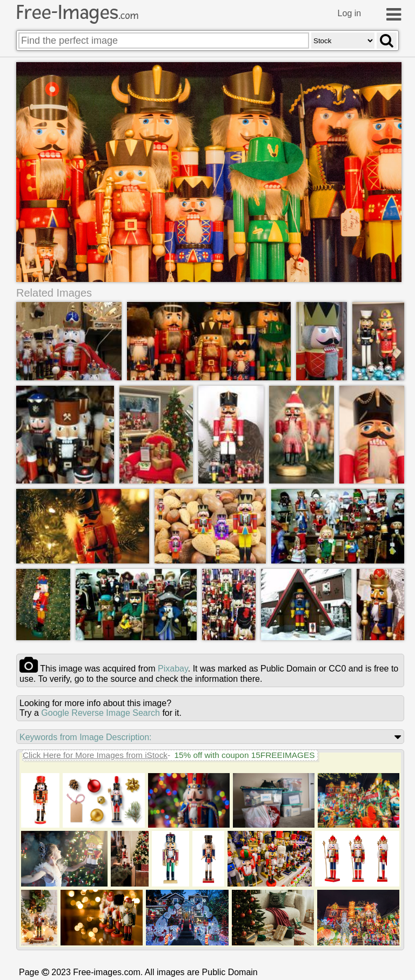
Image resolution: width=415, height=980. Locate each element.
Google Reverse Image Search (101, 713)
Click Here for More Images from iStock (95, 755)
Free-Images (77, 12)
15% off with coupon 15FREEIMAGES (244, 755)
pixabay (173, 669)
